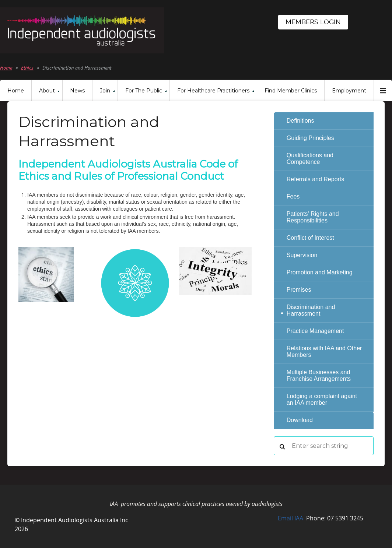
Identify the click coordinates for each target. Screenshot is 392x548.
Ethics (27, 68)
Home (6, 68)
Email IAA (290, 518)
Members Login (313, 22)
